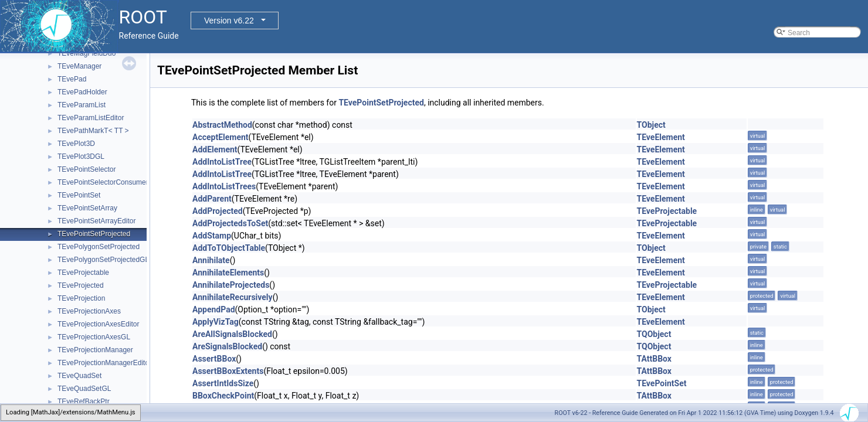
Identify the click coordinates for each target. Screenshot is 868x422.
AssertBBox (214, 359)
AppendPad (214, 309)
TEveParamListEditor (91, 118)
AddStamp (212, 236)
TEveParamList (82, 105)
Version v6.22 (229, 21)
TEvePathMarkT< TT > (93, 131)
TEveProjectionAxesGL (94, 337)
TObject (651, 125)
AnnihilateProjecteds (231, 285)
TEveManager (79, 66)
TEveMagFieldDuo (87, 53)
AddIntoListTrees (224, 186)
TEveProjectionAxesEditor (98, 324)
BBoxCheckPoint (223, 396)
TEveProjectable (83, 273)
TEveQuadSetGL (84, 389)
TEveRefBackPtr (84, 401)
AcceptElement (221, 137)
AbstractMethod (222, 125)
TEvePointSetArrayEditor (96, 221)
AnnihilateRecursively (233, 297)
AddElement (215, 149)
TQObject (654, 334)
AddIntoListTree (222, 162)
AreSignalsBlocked (227, 346)
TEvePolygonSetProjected (99, 247)
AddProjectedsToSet (230, 223)
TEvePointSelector (87, 169)
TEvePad (72, 79)
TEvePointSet (79, 195)
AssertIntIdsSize (223, 383)
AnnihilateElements (228, 273)
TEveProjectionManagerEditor (104, 363)
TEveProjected (81, 285)
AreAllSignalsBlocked (232, 334)
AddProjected (218, 211)
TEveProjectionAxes (89, 311)
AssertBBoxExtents (228, 371)
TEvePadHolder (82, 92)
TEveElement (661, 137)
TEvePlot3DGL (81, 156)
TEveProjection (81, 298)
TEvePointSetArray (87, 208)
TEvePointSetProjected (94, 234)
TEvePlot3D (76, 144)
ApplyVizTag (216, 322)
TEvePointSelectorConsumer (103, 182)
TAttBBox (654, 359)
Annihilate (211, 260)
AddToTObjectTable (229, 248)
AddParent (212, 199)
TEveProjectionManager (95, 350)
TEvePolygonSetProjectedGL (103, 260)
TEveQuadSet (79, 376)
